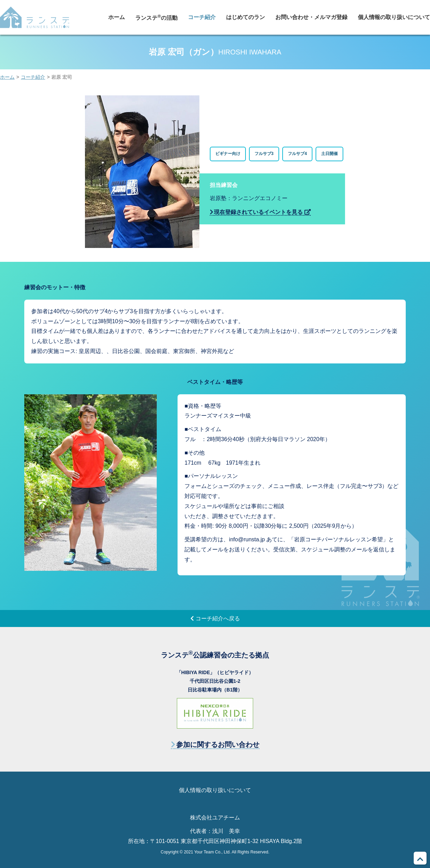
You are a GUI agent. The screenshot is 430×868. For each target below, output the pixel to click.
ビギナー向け (228, 154)
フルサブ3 (264, 154)
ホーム (117, 17)
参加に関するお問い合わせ (218, 745)
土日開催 (329, 154)
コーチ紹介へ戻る (218, 618)
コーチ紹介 (202, 17)
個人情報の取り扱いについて (394, 17)
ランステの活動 (156, 17)
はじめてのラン (246, 17)
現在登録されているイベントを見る (258, 212)
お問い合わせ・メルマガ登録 (311, 17)
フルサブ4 (297, 154)
